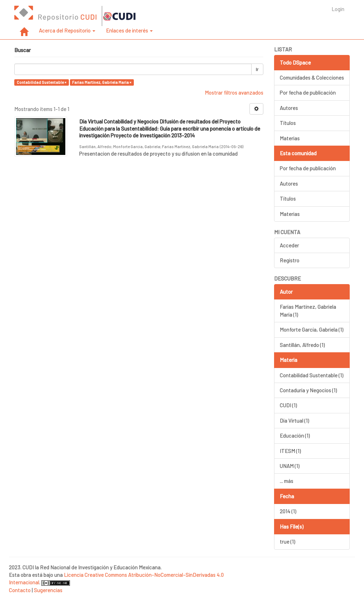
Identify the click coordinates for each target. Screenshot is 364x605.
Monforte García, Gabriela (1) (312, 329)
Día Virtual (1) (294, 420)
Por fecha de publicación (308, 92)
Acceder (289, 245)
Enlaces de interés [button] (129, 30)
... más (287, 481)
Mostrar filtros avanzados (234, 92)
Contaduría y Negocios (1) (308, 390)
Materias (290, 138)
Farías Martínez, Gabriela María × (102, 82)
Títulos (288, 123)
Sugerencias (48, 590)
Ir (257, 69)
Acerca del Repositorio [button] (67, 30)
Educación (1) (295, 435)
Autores (289, 108)
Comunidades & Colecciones (312, 77)
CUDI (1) (288, 405)
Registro (290, 260)
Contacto (20, 590)
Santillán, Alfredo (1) (302, 345)
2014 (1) (288, 511)
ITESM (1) (290, 451)
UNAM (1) (290, 466)
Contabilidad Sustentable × (42, 82)
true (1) (287, 541)
